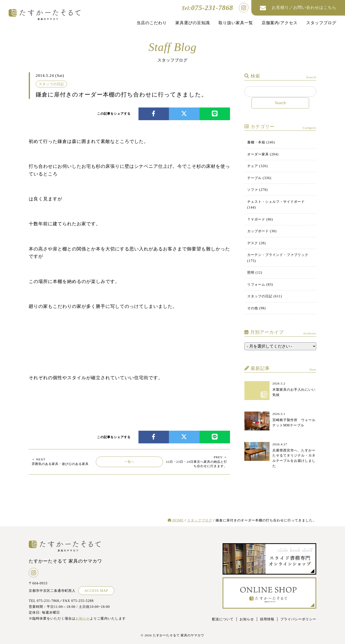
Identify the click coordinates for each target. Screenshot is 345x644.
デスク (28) (257, 243)
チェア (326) (258, 166)
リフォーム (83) (260, 284)
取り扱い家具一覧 (236, 23)
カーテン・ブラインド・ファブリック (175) (278, 258)
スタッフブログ (321, 23)
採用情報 (267, 619)
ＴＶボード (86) (260, 219)
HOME (176, 520)
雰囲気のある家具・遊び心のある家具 (60, 461)
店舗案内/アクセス (280, 23)
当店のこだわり (152, 23)
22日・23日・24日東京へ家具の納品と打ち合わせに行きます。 (196, 462)
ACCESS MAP (96, 591)
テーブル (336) (259, 178)
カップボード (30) (262, 231)
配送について (223, 619)
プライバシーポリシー (298, 619)
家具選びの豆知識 (193, 23)
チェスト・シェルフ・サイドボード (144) (276, 204)
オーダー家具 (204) (263, 154)
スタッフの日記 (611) (265, 296)
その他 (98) (257, 308)
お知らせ (83, 618)
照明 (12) (255, 272)
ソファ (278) (258, 190)
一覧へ (129, 462)
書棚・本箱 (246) (261, 142)
